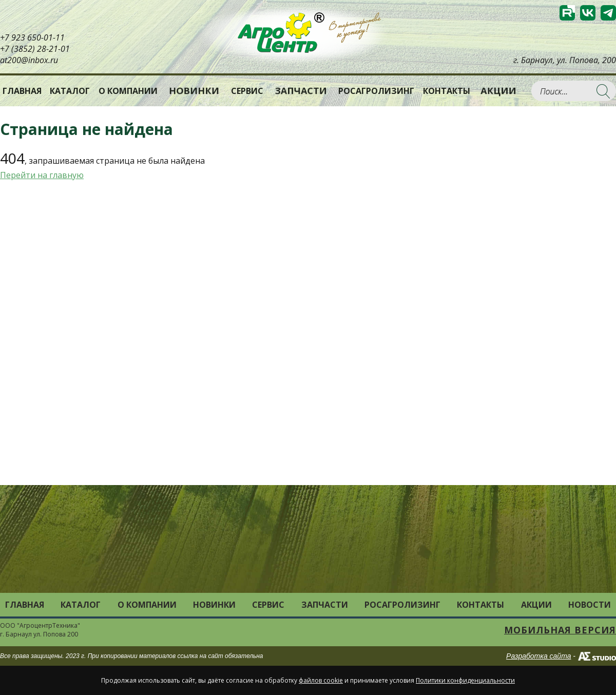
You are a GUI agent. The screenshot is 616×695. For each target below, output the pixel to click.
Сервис (247, 91)
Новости (590, 605)
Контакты (447, 91)
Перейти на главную (42, 175)
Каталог (81, 605)
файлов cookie (321, 680)
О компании (128, 91)
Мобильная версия (560, 630)
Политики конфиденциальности (465, 680)
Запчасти (301, 91)
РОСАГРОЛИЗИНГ (376, 91)
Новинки (194, 91)
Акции (498, 91)
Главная (22, 91)
